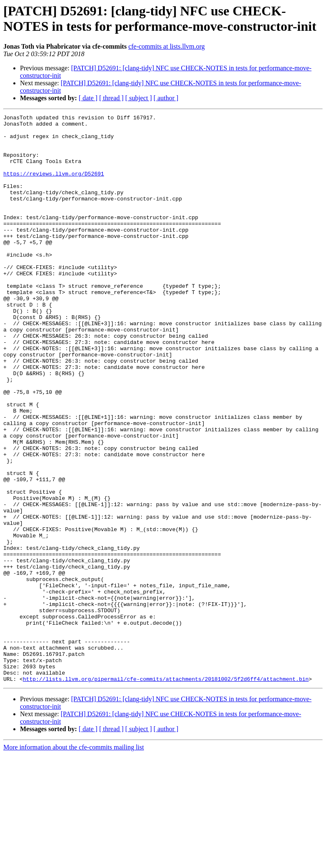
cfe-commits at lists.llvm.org (167, 46)
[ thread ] (111, 98)
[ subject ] (139, 98)
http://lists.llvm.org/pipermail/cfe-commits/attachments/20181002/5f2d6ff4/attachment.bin (166, 792)
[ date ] (88, 98)
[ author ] (166, 98)
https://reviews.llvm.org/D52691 (54, 186)
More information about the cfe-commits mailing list (74, 861)
